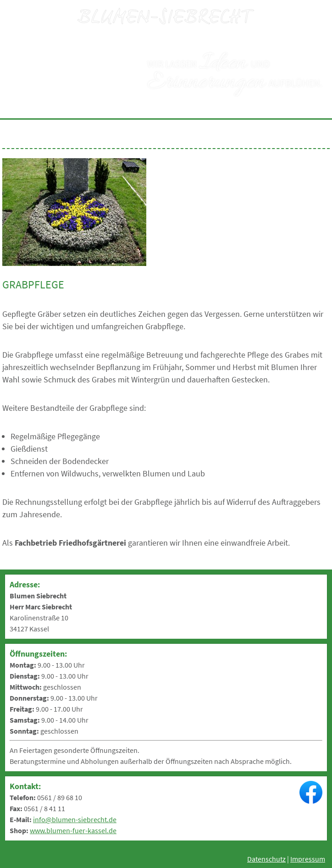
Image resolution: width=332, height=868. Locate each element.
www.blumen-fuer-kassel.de (73, 830)
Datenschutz (266, 859)
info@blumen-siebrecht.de (75, 819)
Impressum (308, 859)
